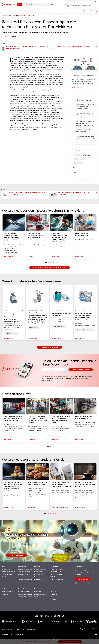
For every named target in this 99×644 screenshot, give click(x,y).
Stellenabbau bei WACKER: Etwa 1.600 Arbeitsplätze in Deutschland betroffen (85, 107)
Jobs (52, 597)
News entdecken (6, 569)
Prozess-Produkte (39, 574)
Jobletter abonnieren (24, 591)
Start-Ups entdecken (24, 572)
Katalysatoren (18, 61)
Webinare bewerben (7, 591)
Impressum (5, 635)
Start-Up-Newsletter (8, 574)
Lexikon (36, 589)
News (52, 589)
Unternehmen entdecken (25, 569)
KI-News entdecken (16, 555)
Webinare (53, 599)
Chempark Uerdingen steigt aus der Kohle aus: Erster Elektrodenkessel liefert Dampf (85, 123)
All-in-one (53, 602)
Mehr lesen (47, 381)
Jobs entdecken (22, 589)
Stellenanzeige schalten (25, 594)
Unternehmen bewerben (25, 577)
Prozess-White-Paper (57, 574)
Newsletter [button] (66, 11)
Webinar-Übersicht (7, 594)
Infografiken (38, 591)
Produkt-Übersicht (40, 580)
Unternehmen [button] (11, 11)
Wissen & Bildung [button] (56, 11)
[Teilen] (88, 11)
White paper (54, 594)
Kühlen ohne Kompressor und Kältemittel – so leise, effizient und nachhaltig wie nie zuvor (85, 115)
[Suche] (52, 5)
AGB (12, 635)
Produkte (53, 591)
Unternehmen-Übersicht (25, 580)
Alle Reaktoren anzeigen (49, 347)
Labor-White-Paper (56, 572)
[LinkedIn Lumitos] (96, 635)
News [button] (4, 11)
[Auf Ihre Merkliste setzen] (84, 11)
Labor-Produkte (39, 572)
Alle (19, 4)
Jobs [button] (48, 11)
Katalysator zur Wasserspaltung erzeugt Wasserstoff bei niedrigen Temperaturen (85, 138)
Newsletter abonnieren (81, 370)
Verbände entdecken (24, 574)
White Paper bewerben (57, 577)
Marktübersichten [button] (30, 11)
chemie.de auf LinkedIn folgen (82, 583)
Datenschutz (20, 635)
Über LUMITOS (20, 630)
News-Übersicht (6, 577)
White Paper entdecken (57, 569)
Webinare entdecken (8, 589)
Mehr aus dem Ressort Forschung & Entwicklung (49, 268)
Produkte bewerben (40, 577)
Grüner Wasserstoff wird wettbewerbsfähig (83, 131)
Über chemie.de (31, 630)
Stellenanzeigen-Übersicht (26, 597)
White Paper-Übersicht (57, 580)
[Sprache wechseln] (92, 11)
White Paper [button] (41, 11)
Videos (36, 597)
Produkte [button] (19, 11)
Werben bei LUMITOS (8, 630)
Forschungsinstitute (40, 594)
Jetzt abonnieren (83, 579)
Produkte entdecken (40, 569)
